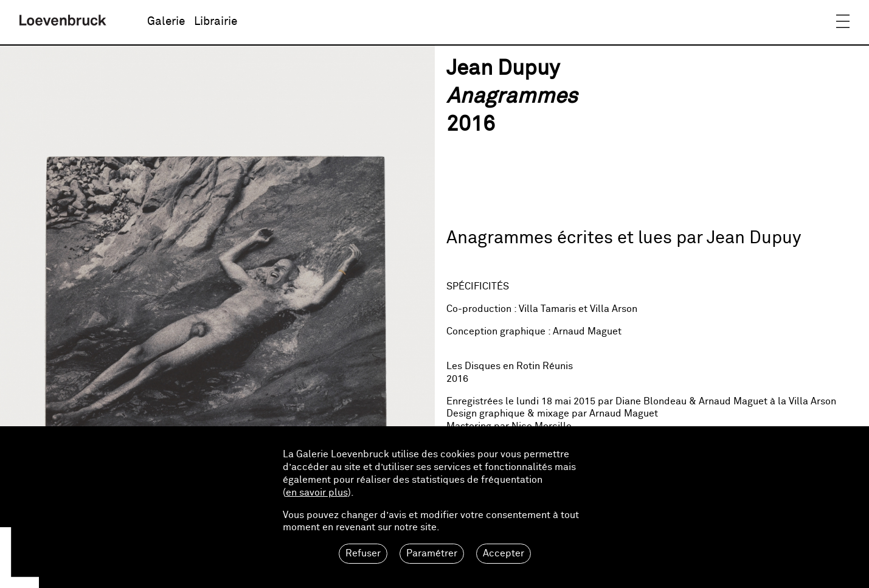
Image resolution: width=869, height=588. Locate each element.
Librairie (216, 22)
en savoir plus (317, 493)
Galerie (166, 22)
